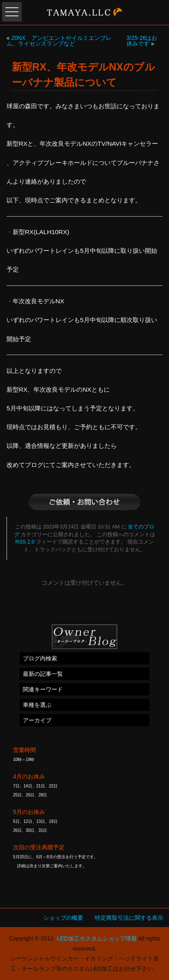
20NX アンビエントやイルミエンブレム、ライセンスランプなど (59, 41)
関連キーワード (43, 689)
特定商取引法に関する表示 (129, 918)
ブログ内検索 (40, 658)
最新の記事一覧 (43, 674)
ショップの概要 (63, 918)
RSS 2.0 (25, 542)
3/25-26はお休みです (142, 41)
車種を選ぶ (37, 705)
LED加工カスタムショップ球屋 (97, 938)
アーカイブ (37, 720)
